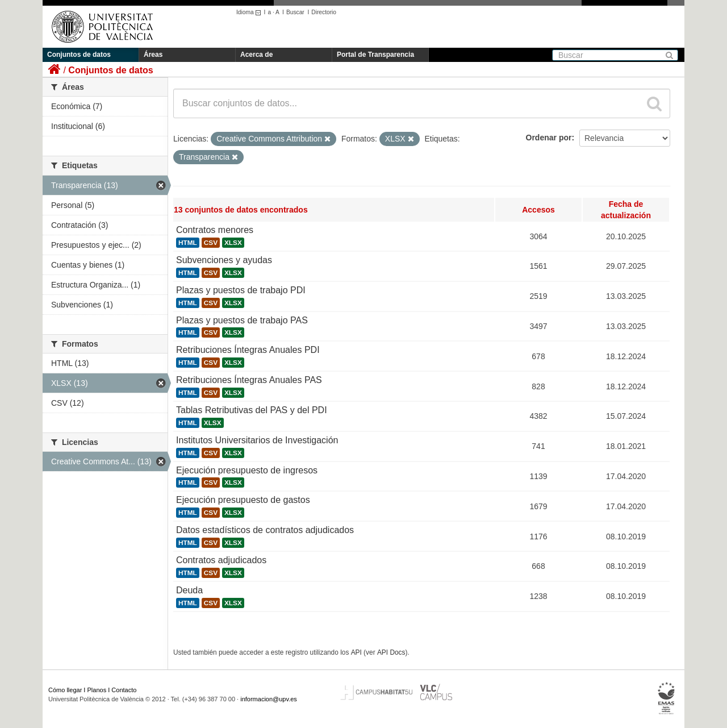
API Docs (391, 652)
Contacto (124, 690)
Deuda (189, 590)
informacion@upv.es (269, 699)
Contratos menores (215, 230)
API (356, 652)
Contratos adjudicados (221, 560)
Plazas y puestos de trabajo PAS (242, 320)
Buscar (295, 12)
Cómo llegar (65, 690)
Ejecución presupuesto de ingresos (247, 470)
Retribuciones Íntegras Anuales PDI (248, 350)
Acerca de (256, 55)
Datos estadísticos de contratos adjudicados (265, 530)
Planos (97, 690)
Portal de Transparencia (375, 55)
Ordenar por (549, 138)
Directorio (324, 12)
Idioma (250, 12)
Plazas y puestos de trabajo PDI (241, 290)
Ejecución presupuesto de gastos (243, 500)
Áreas (153, 55)
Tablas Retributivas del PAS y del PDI (252, 410)
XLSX (233, 243)
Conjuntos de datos (79, 55)
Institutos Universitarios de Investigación (257, 440)
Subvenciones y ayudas (224, 260)
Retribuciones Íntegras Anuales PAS (249, 380)
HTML (188, 243)
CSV (211, 243)
